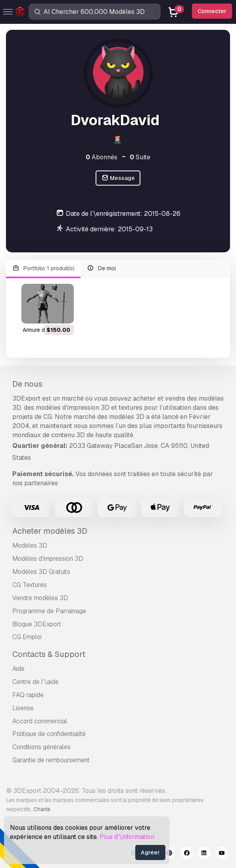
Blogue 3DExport (37, 624)
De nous (27, 384)
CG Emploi (27, 637)
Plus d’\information (127, 837)
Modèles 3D (30, 545)
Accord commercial (40, 721)
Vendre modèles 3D (40, 598)
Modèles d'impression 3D (48, 559)
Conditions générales (41, 747)
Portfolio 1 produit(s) (43, 268)
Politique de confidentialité (49, 734)
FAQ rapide (28, 695)
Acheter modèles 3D (50, 531)
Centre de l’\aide (35, 682)
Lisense (23, 708)
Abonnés (102, 157)
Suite (140, 157)
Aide (18, 669)
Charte (42, 809)
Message (118, 178)
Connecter (212, 11)
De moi (102, 268)
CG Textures (30, 585)
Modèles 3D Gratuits (41, 572)
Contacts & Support (49, 654)
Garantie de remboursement (51, 760)
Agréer (150, 852)
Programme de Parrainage (49, 611)
